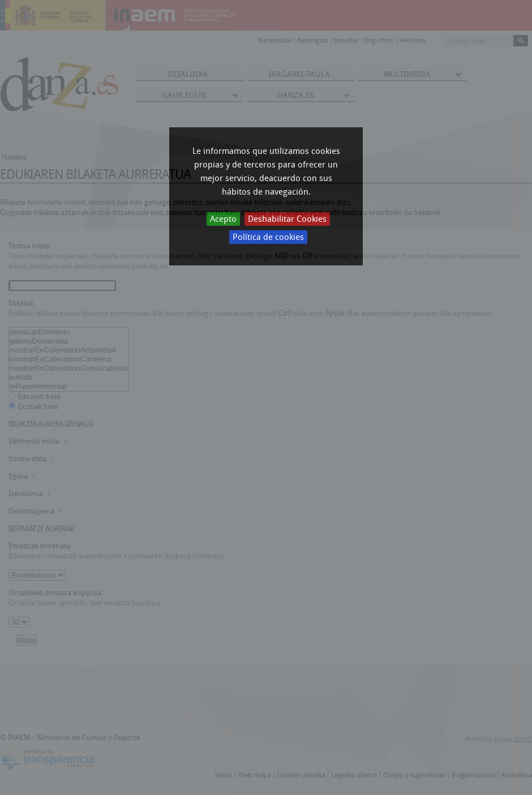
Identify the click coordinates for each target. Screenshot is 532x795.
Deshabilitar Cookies (287, 219)
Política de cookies (268, 237)
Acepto (223, 219)
